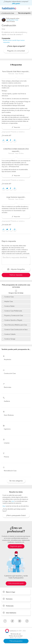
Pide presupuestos (16, 641)
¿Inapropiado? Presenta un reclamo (13, 132)
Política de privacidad (16, 636)
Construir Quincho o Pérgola (13, 320)
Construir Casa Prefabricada (13, 311)
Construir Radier (9, 306)
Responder (16, 127)
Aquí (4, 506)
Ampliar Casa (9, 302)
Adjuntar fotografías (16, 270)
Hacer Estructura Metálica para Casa (16, 325)
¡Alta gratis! (16, 4)
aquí (13, 501)
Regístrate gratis (16, 546)
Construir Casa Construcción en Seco (16, 330)
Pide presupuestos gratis (16, 583)
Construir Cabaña (10, 334)
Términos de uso (16, 634)
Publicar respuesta (16, 275)
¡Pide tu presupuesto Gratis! (16, 516)
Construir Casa (9, 297)
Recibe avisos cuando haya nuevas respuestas (14, 41)
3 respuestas (6, 38)
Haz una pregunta (24, 13)
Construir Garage (10, 339)
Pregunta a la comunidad (16, 51)
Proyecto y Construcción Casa (14, 316)
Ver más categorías (16, 481)
